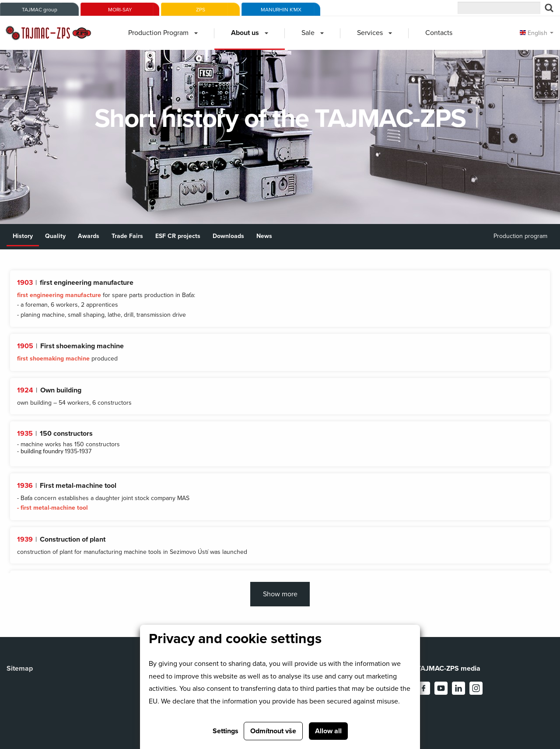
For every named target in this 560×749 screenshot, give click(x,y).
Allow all (328, 731)
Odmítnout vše (273, 731)
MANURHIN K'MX (281, 10)
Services (370, 33)
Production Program (158, 33)
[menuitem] (163, 33)
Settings (226, 731)
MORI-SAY (120, 10)
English (534, 33)
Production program (520, 236)
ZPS (201, 10)
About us (245, 33)
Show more (280, 594)
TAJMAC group (40, 10)
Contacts (439, 33)
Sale (308, 33)
